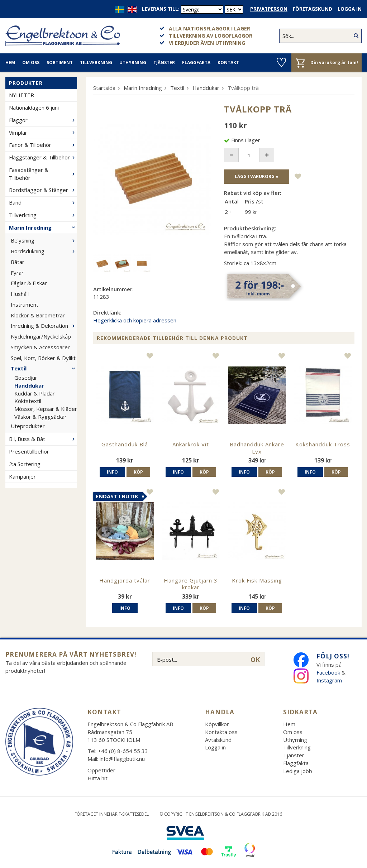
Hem (10, 63)
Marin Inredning (43, 227)
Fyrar (17, 273)
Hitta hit (97, 778)
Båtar (18, 262)
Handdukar (29, 385)
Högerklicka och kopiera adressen (135, 320)
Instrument (25, 304)
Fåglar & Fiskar (29, 283)
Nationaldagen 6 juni (34, 107)
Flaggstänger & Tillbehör (43, 157)
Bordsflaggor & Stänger (43, 190)
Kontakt (228, 63)
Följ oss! (333, 656)
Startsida (104, 88)
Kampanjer (22, 476)
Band (43, 202)
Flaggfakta (196, 63)
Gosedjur (26, 378)
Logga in (350, 9)
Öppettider (101, 770)
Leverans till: (161, 9)
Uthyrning (133, 63)
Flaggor (43, 120)
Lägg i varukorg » (257, 176)
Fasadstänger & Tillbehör (43, 174)
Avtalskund (218, 740)
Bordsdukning (44, 251)
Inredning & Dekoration (44, 326)
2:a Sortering (25, 464)
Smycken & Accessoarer (40, 347)
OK (255, 660)
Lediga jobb (298, 771)
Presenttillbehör (29, 451)
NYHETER (22, 95)
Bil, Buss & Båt (43, 439)
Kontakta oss (221, 732)
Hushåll (20, 294)
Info (112, 472)
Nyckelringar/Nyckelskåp (41, 336)
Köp (138, 472)
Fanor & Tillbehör (43, 145)
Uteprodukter (28, 426)
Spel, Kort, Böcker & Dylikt (43, 358)
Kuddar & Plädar (35, 393)
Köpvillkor (217, 724)
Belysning (44, 240)
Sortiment (60, 63)
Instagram (330, 680)
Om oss (31, 63)
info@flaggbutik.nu (122, 759)
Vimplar (43, 133)
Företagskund (313, 9)
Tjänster (164, 63)
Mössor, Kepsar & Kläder (46, 409)
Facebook (328, 672)
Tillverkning (96, 63)
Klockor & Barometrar (38, 315)
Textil (44, 368)
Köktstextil (28, 401)
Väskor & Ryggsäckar (40, 417)
